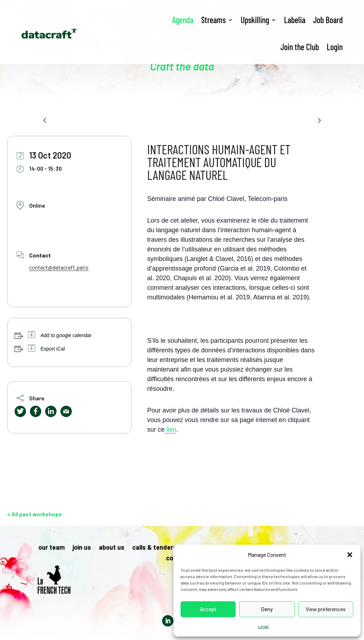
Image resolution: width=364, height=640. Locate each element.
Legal (263, 626)
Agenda (183, 20)
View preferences (326, 609)
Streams (213, 20)
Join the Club (300, 47)
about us (112, 548)
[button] (350, 555)
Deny (267, 609)
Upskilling (255, 20)
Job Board (328, 20)
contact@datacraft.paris (59, 267)
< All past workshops (34, 514)
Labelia (295, 20)
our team (52, 548)
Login (335, 47)
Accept (208, 609)
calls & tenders (154, 548)
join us (82, 548)
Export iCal (53, 349)
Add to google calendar (66, 335)
